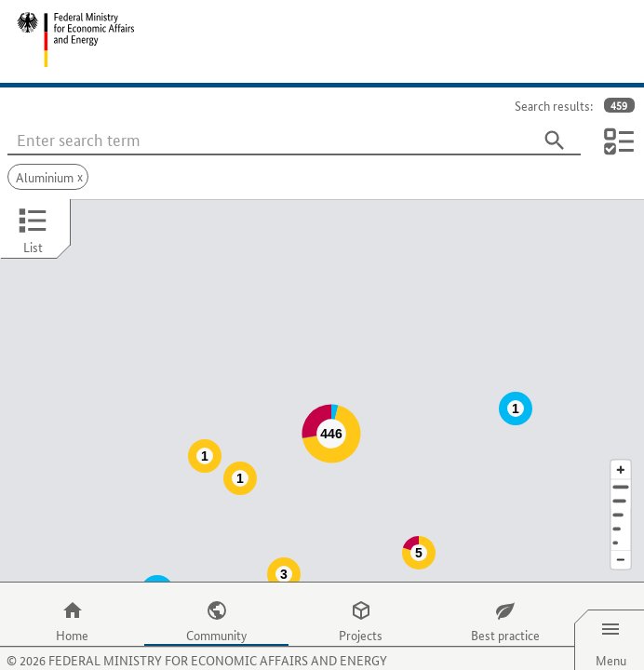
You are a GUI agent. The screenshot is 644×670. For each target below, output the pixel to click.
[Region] (621, 478)
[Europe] (621, 506)
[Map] (322, 372)
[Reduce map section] (621, 523)
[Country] (621, 492)
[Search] (555, 141)
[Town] (621, 464)
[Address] (621, 450)
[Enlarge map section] (621, 432)
